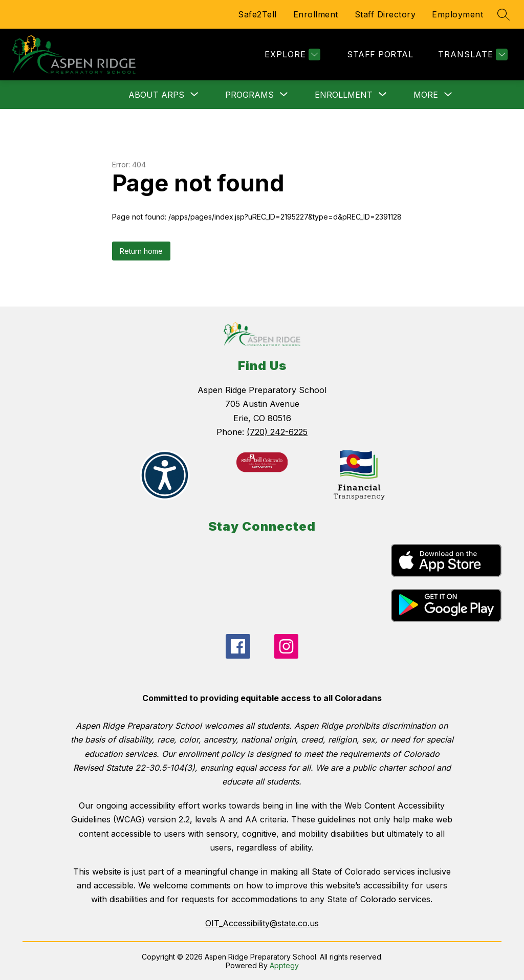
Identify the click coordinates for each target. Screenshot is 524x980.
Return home (141, 251)
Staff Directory (385, 14)
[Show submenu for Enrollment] (344, 95)
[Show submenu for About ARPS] (156, 95)
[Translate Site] (472, 55)
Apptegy (284, 965)
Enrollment (316, 14)
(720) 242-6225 (277, 432)
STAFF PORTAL (380, 54)
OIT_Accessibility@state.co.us (262, 923)
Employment (457, 14)
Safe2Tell (257, 14)
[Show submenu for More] (426, 95)
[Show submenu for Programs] (249, 95)
